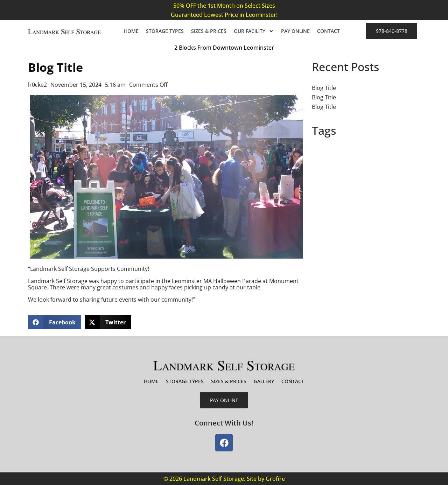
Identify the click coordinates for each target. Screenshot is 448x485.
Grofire (275, 479)
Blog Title (324, 88)
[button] (55, 322)
